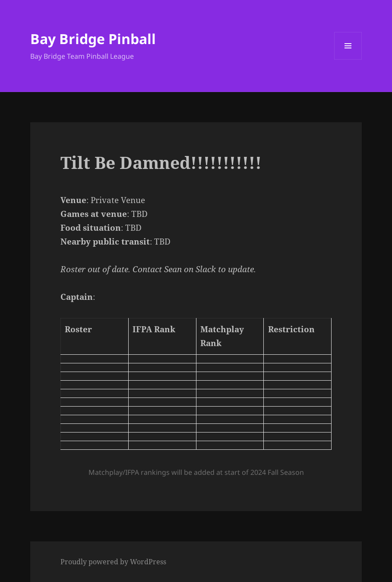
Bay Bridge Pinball (93, 39)
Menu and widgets (348, 59)
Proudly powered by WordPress (113, 562)
